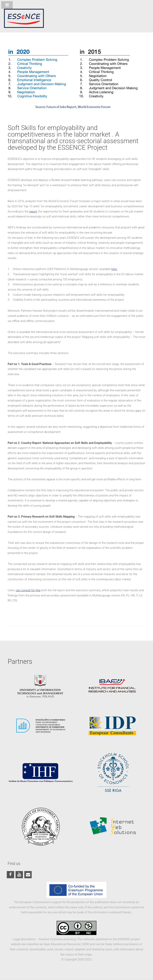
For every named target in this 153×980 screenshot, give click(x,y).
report (33, 211)
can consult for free (28, 590)
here (115, 269)
